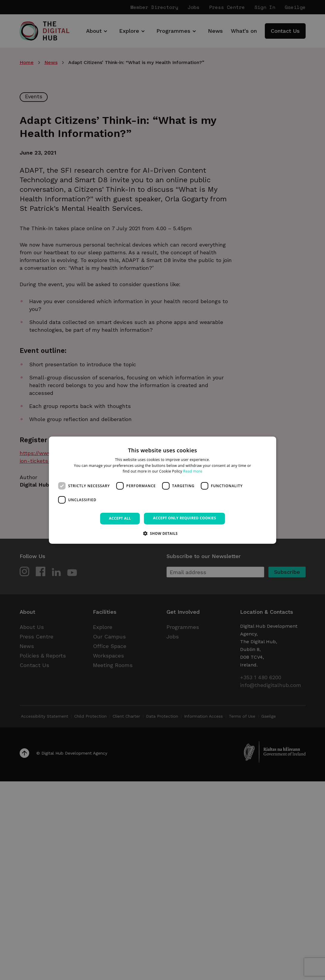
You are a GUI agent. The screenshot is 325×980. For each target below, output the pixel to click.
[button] (163, 533)
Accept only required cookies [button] (185, 518)
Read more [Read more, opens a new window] (193, 471)
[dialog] (163, 490)
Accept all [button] (120, 518)
